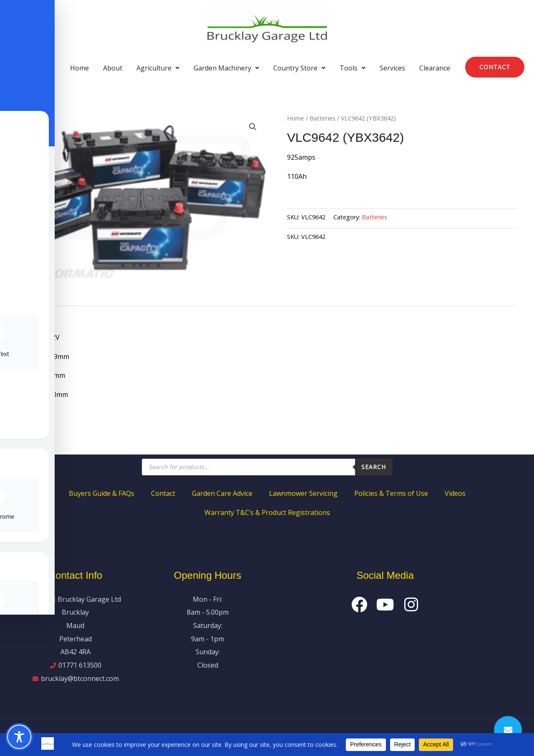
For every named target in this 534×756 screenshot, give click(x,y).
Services (392, 68)
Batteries (322, 118)
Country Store (299, 68)
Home (79, 68)
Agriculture (158, 68)
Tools (353, 68)
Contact (163, 493)
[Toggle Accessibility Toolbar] (19, 737)
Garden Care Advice (222, 493)
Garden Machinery (226, 68)
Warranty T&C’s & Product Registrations (267, 512)
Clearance (435, 68)
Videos (455, 493)
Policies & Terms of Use (391, 493)
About (113, 68)
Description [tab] (35, 315)
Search (374, 467)
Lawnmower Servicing (303, 493)
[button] (158, 68)
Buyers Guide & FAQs (102, 493)
